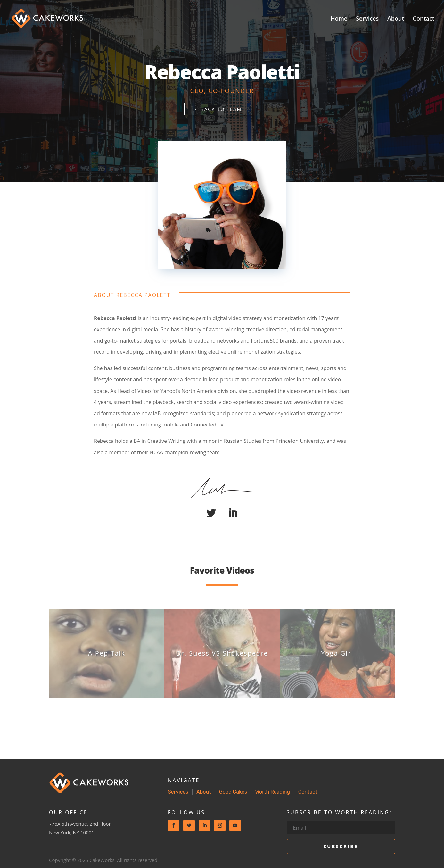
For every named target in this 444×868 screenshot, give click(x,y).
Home (339, 19)
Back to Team (221, 109)
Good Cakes (233, 792)
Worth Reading (273, 792)
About (396, 19)
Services (367, 19)
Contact (424, 19)
